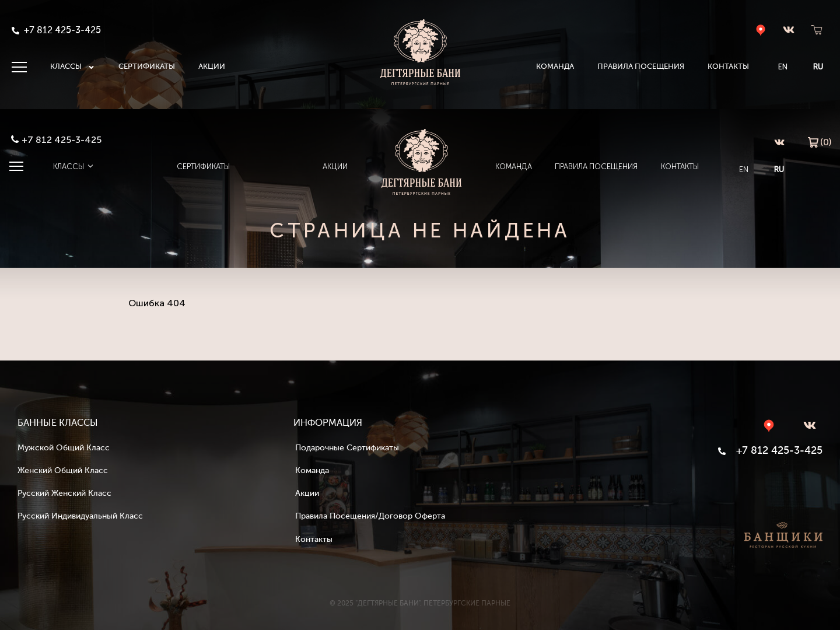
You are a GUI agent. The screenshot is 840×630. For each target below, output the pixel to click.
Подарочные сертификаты (347, 448)
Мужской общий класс (64, 448)
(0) (820, 141)
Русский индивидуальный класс (80, 516)
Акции (212, 67)
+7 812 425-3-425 (62, 139)
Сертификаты (147, 67)
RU (818, 67)
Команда (554, 67)
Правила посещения (640, 67)
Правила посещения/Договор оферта (370, 516)
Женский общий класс (63, 471)
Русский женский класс (64, 494)
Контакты (728, 67)
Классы (73, 67)
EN (782, 67)
